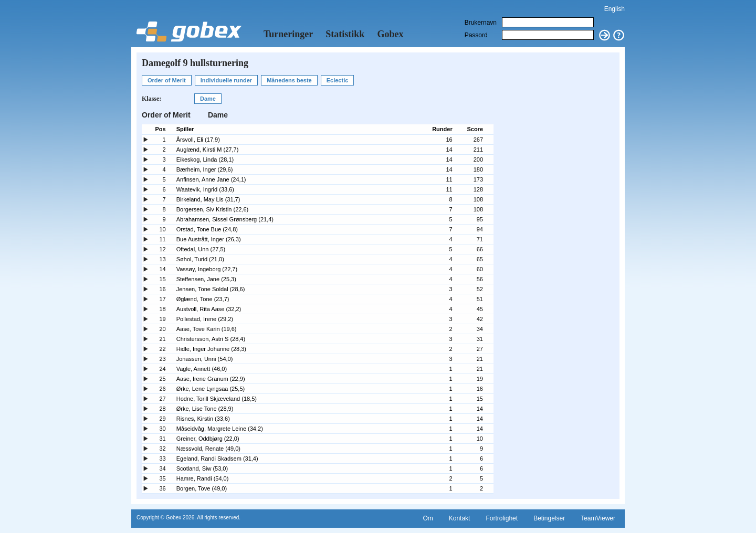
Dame (208, 99)
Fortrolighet (502, 518)
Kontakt (460, 518)
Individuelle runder (226, 80)
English (615, 9)
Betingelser (549, 518)
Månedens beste (289, 80)
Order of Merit (167, 80)
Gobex (390, 34)
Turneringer (288, 34)
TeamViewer (598, 518)
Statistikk (345, 34)
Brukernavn (481, 23)
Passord (476, 35)
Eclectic (338, 80)
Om (428, 518)
